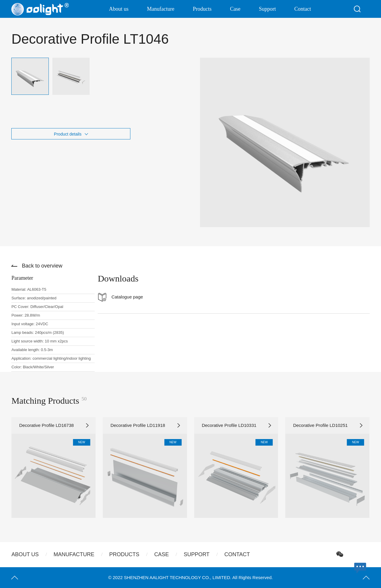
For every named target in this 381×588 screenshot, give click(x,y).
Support (267, 9)
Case (235, 9)
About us (119, 9)
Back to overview (42, 266)
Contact (303, 9)
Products (202, 9)
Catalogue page (127, 297)
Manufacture (161, 9)
